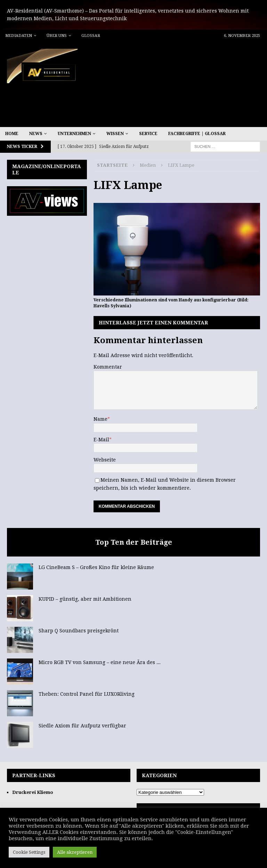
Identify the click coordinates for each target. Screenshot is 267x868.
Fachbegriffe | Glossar (197, 134)
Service (148, 134)
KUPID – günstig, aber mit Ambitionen (85, 599)
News (36, 134)
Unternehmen (74, 134)
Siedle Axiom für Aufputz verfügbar (82, 726)
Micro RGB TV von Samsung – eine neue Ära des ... (100, 662)
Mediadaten (19, 36)
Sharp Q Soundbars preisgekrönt (79, 631)
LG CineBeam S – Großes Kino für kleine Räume (96, 567)
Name (100, 419)
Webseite (105, 460)
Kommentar (108, 367)
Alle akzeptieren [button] (75, 852)
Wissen (115, 134)
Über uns (57, 36)
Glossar (91, 36)
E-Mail (101, 440)
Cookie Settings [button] (29, 852)
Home (12, 134)
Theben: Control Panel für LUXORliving (87, 694)
